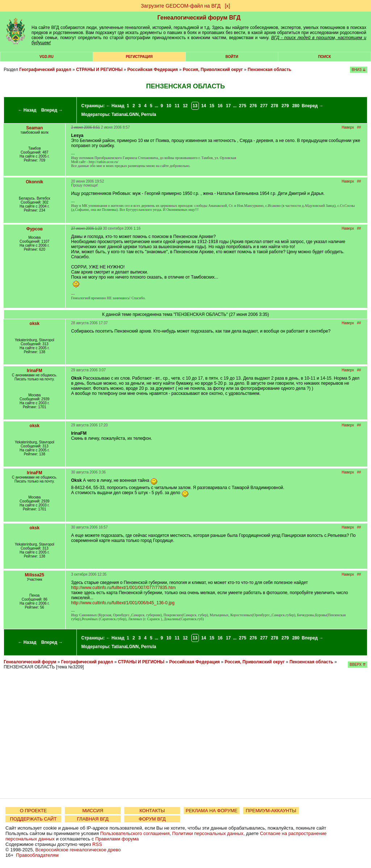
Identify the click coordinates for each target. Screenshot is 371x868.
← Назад (27, 110)
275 (243, 106)
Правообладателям (37, 855)
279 (285, 106)
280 (296, 106)
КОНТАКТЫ (152, 811)
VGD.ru (47, 57)
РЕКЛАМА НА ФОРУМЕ (211, 811)
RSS (97, 844)
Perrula (149, 114)
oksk (35, 324)
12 (185, 106)
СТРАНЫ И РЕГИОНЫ (99, 70)
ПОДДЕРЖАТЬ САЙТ (34, 819)
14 (203, 106)
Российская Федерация (153, 70)
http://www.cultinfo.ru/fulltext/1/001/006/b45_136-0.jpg (123, 603)
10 (169, 106)
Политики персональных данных (208, 833)
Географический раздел (45, 70)
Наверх (348, 127)
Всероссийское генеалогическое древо (78, 850)
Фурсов (35, 229)
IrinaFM (35, 371)
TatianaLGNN (125, 114)
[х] (227, 6)
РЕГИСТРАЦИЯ (139, 57)
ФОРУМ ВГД (152, 819)
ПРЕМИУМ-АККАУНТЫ (271, 811)
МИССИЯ (93, 811)
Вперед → (52, 110)
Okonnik (34, 182)
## (359, 127)
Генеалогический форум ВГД (199, 18)
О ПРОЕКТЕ (33, 811)
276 (253, 106)
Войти (232, 57)
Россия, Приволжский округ (213, 70)
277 (264, 106)
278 (275, 106)
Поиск (324, 57)
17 (228, 106)
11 (177, 106)
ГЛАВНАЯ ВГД (93, 819)
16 (220, 106)
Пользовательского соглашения (135, 833)
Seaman (34, 128)
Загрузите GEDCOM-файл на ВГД (181, 6)
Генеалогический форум (30, 662)
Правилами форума (117, 839)
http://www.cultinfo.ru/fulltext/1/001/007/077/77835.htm (123, 588)
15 (212, 106)
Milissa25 (35, 575)
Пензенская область (270, 70)
